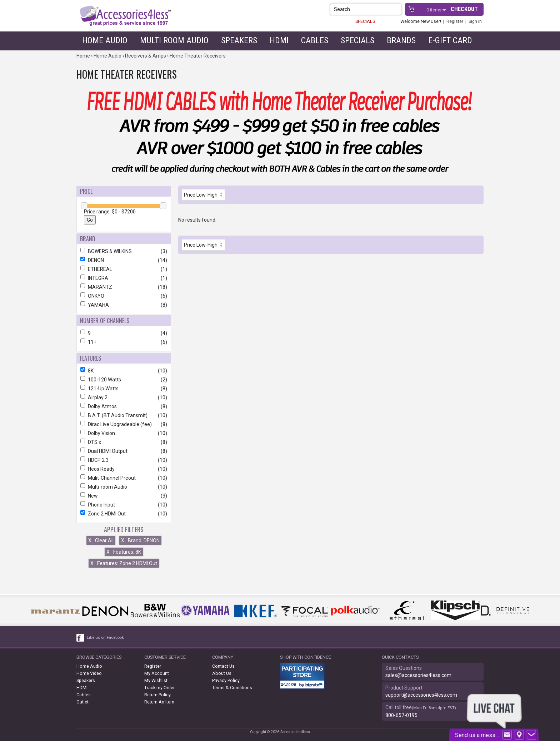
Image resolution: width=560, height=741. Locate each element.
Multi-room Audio (124, 487)
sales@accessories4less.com (418, 675)
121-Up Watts (124, 389)
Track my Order (159, 688)
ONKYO (124, 296)
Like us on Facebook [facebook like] (105, 638)
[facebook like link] (81, 638)
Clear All (101, 540)
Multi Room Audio (174, 40)
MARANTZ (124, 287)
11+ (124, 342)
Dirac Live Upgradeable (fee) (124, 424)
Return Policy (157, 695)
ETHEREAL (124, 269)
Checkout (464, 9)
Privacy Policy (226, 680)
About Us (222, 673)
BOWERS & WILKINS (124, 251)
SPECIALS (365, 21)
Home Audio (105, 40)
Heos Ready (124, 469)
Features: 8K (124, 552)
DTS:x (124, 442)
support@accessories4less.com (421, 695)
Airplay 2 (124, 397)
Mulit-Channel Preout (124, 478)
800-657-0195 (401, 715)
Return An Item (159, 702)
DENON (124, 260)
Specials (357, 40)
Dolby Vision (124, 433)
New (124, 496)
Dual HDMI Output (124, 451)
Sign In (475, 21)
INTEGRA (124, 278)
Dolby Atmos (124, 406)
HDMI (279, 40)
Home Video (89, 673)
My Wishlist (156, 680)
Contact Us (223, 666)
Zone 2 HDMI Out (124, 514)
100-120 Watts (124, 380)
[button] (397, 9)
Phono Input (124, 505)
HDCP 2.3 (124, 460)
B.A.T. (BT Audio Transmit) (124, 415)
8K (124, 371)
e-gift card (450, 40)
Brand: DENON (140, 540)
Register (455, 21)
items (434, 10)
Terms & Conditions (232, 688)
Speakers (239, 40)
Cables (315, 40)
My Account (157, 673)
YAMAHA (124, 305)
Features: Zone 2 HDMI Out (124, 563)
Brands (401, 40)
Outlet (82, 702)
